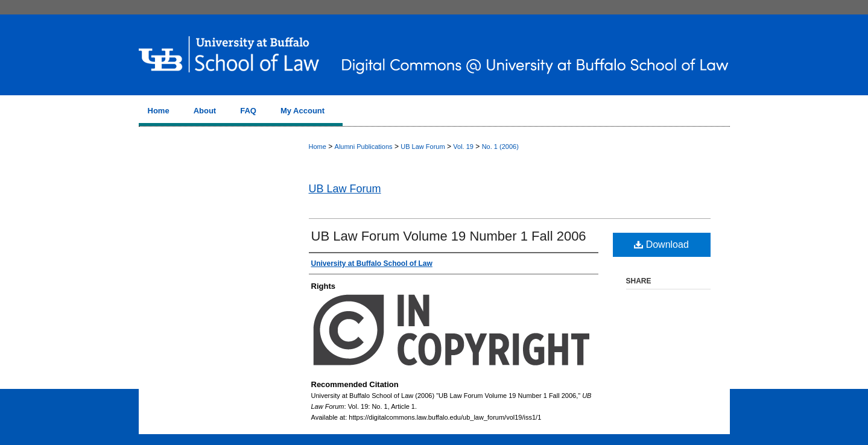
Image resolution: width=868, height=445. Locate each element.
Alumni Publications (364, 147)
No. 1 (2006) (500, 147)
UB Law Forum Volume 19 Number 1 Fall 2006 (449, 236)
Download (661, 245)
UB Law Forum (423, 147)
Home (318, 147)
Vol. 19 (463, 147)
